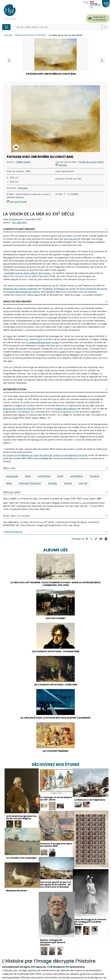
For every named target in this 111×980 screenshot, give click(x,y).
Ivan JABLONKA (19, 223)
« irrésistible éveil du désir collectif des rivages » (27, 273)
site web (63, 165)
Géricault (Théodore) (30, 484)
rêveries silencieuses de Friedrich (23, 292)
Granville (53, 484)
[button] (102, 61)
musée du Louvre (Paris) (91, 162)
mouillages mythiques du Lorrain (59, 289)
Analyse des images (17, 302)
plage (9, 484)
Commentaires (13, 532)
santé (60, 476)
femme (68, 484)
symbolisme (77, 476)
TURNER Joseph (23, 162)
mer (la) (83, 484)
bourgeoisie (12, 476)
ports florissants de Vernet (94, 289)
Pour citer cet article (17, 516)
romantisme (44, 476)
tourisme (94, 476)
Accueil (8, 35)
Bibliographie (12, 492)
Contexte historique (19, 229)
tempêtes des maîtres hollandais (20, 289)
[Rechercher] (58, 27)
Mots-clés (9, 468)
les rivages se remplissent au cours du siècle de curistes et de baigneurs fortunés (45, 456)
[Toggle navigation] (6, 27)
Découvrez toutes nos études (30, 35)
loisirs (28, 476)
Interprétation (15, 390)
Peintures (23, 188)
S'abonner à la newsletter (100, 18)
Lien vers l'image (18, 202)
